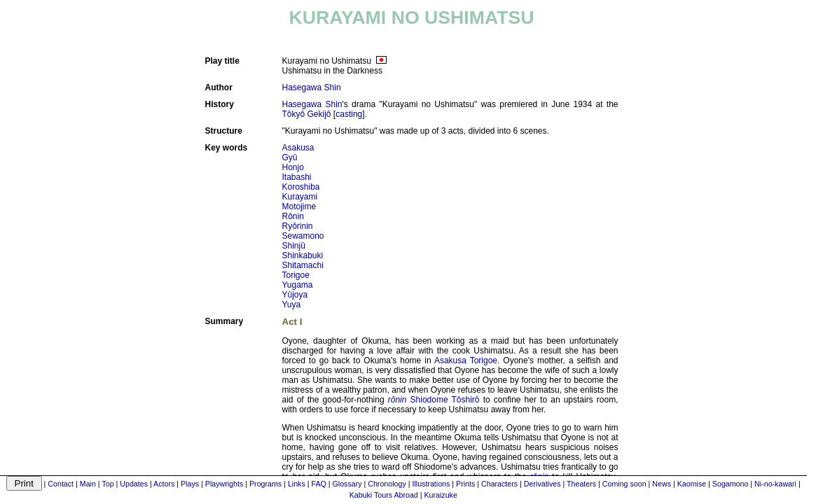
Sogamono (731, 484)
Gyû (290, 157)
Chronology (387, 484)
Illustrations (431, 484)
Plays (190, 484)
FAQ (318, 484)
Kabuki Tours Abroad (384, 495)
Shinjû (294, 246)
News (662, 484)
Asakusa (298, 148)
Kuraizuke (440, 495)
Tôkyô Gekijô (307, 114)
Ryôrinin (298, 226)
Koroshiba (301, 187)
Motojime (299, 206)
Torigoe (296, 275)
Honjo (293, 167)
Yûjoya (295, 295)
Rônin (293, 216)
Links (297, 484)
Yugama (298, 285)
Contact (61, 484)
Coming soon (624, 484)
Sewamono (303, 236)
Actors (164, 484)
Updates (134, 484)
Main (88, 484)
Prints (465, 484)
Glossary (347, 484)
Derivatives (542, 484)
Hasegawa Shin (312, 87)
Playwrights (224, 484)
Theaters (581, 484)
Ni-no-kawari (775, 484)
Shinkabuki (303, 255)
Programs (265, 484)
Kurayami (300, 197)
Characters (499, 484)
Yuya (292, 304)
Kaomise (692, 484)
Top (108, 484)
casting (349, 114)
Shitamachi (303, 265)
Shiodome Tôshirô (445, 400)
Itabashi (297, 177)
